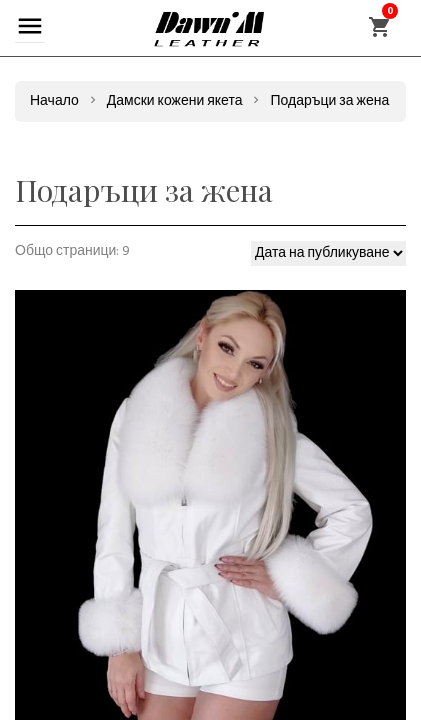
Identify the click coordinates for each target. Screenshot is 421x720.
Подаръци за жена (329, 101)
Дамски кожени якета (175, 101)
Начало (54, 101)
